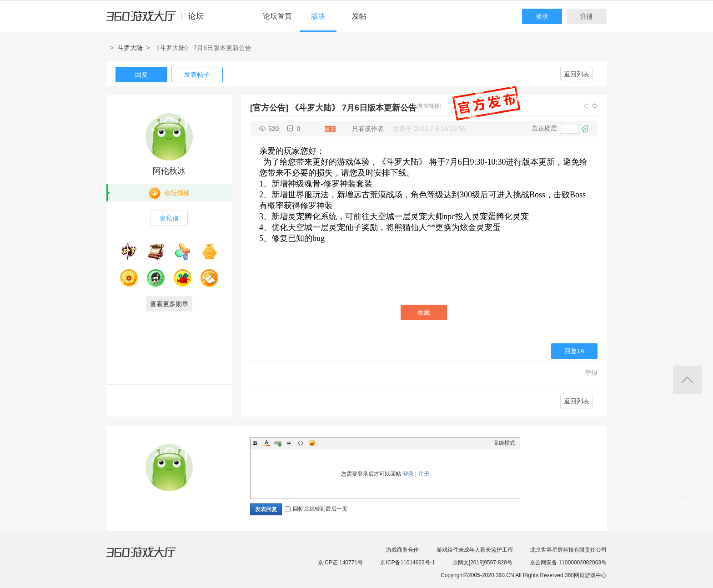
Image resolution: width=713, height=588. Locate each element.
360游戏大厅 (151, 558)
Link (278, 443)
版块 (318, 16)
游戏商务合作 (402, 550)
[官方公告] (269, 108)
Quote (289, 443)
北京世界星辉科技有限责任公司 (568, 550)
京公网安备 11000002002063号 (568, 563)
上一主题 (587, 106)
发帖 (359, 16)
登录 (542, 16)
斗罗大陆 (130, 48)
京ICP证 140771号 (340, 563)
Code (301, 443)
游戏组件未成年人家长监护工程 (475, 550)
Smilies (312, 443)
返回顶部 (687, 380)
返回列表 (577, 74)
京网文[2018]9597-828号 (482, 563)
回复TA (575, 351)
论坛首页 (277, 16)
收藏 (424, 312)
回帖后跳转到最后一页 (316, 509)
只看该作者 (368, 129)
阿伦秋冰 (169, 171)
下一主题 (595, 106)
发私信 (169, 218)
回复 (141, 75)
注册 (587, 16)
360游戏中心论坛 (159, 20)
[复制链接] (429, 106)
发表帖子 (197, 75)
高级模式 (504, 443)
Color (266, 443)
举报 (591, 372)
